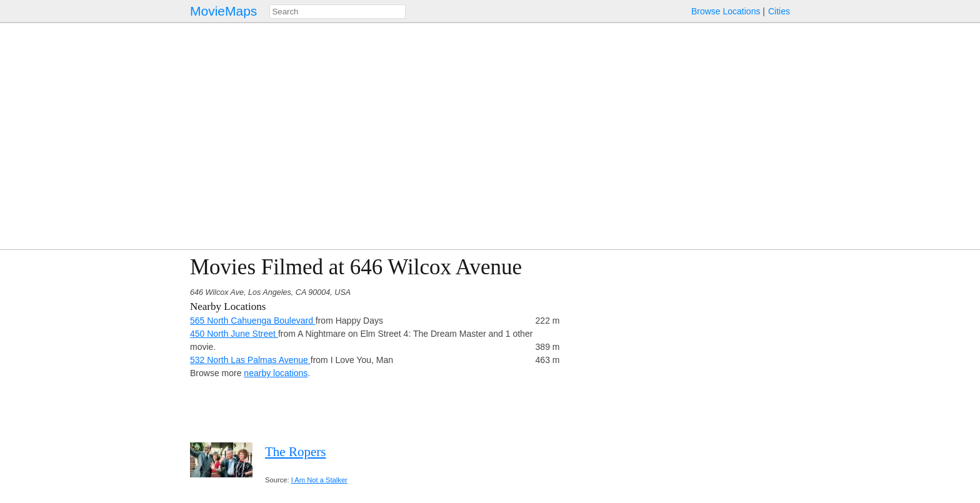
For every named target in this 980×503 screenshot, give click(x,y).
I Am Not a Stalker (319, 480)
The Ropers (295, 452)
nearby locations (276, 373)
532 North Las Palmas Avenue (250, 360)
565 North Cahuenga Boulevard (253, 321)
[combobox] (337, 12)
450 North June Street (234, 334)
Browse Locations (726, 11)
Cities (779, 11)
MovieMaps (223, 11)
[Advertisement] (681, 342)
